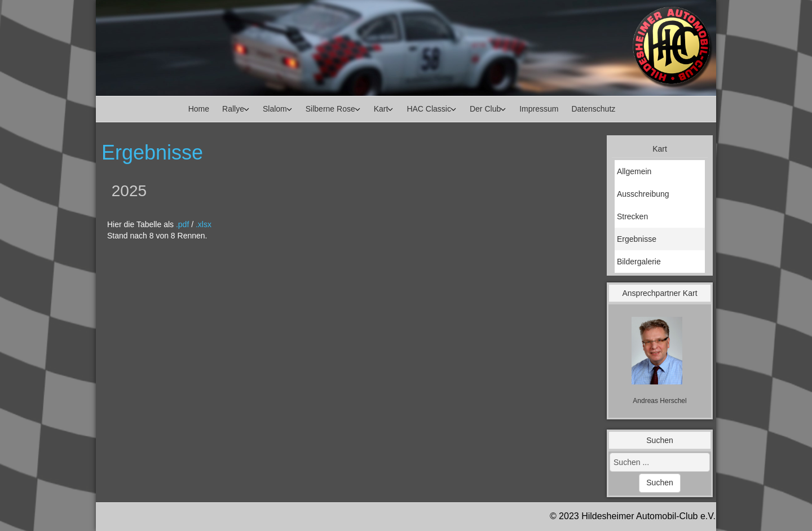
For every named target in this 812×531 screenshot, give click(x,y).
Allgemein (634, 171)
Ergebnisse (637, 239)
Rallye (233, 109)
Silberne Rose (330, 109)
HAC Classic (429, 109)
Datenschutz (593, 109)
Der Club (485, 109)
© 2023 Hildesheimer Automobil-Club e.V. (633, 516)
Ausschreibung (643, 194)
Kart (381, 109)
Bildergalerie (639, 262)
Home (199, 109)
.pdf (182, 224)
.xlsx (204, 224)
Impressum (539, 109)
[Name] (659, 401)
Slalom (275, 109)
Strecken (632, 216)
